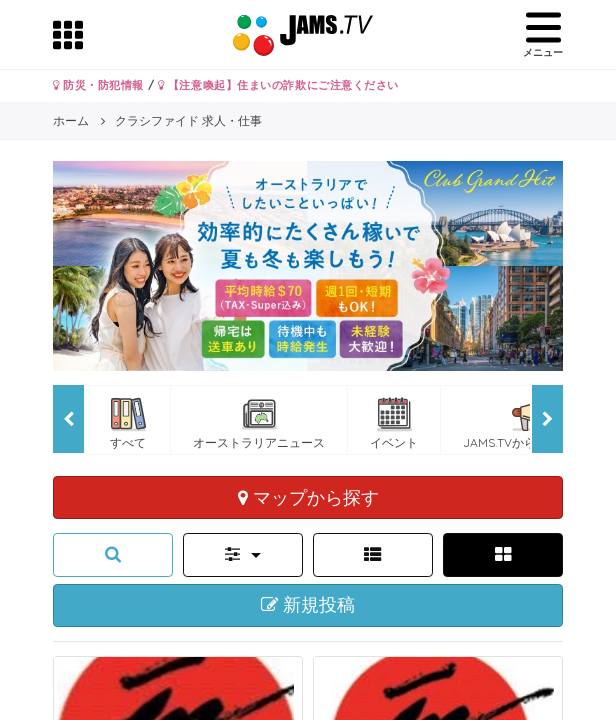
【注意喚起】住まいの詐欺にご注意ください (278, 85)
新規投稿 (308, 605)
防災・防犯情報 (98, 85)
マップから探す (308, 497)
